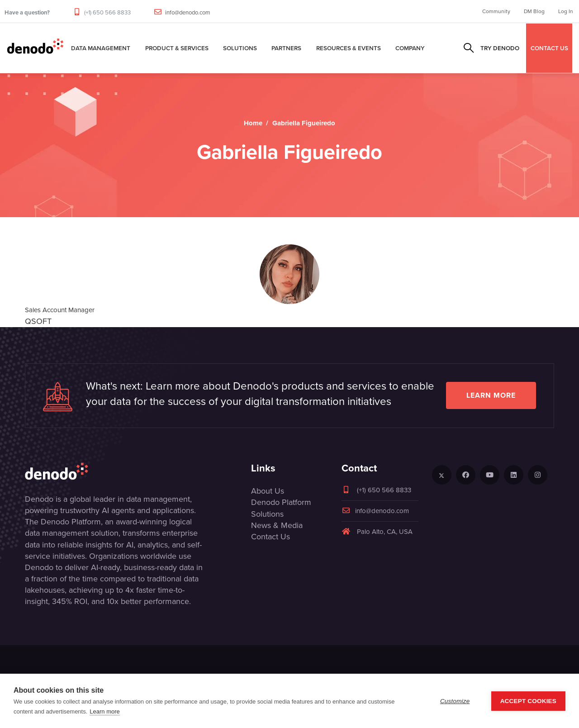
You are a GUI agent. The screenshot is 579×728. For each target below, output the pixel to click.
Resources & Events (349, 48)
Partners (286, 48)
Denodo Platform (281, 502)
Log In (566, 11)
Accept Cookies (528, 701)
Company (410, 48)
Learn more (491, 395)
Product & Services (177, 48)
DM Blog (534, 11)
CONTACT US (549, 48)
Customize (455, 701)
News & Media (277, 525)
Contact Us (271, 537)
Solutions (240, 48)
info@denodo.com (188, 12)
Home (253, 123)
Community (496, 11)
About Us (268, 491)
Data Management (101, 48)
